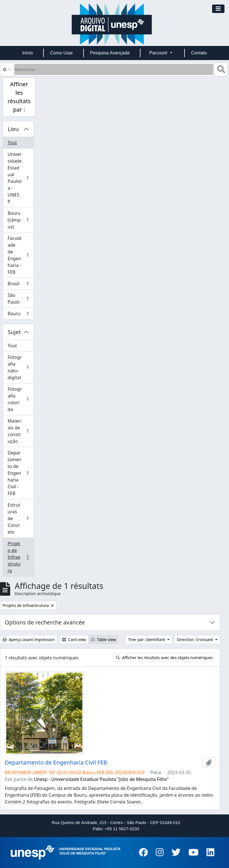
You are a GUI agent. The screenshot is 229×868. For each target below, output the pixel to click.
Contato (199, 53)
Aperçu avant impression (29, 640)
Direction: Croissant (195, 640)
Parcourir (159, 53)
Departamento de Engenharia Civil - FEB (20, 473)
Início (27, 53)
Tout (12, 143)
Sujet (14, 332)
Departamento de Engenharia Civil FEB (56, 763)
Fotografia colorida (20, 399)
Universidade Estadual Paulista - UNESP (20, 178)
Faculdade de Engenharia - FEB (20, 255)
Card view (74, 640)
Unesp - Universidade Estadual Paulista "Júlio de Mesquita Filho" (101, 779)
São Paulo (20, 299)
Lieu (13, 129)
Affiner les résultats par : (19, 97)
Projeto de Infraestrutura (20, 557)
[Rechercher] (114, 69)
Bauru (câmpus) (20, 220)
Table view (103, 640)
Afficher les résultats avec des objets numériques (164, 658)
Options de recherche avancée (45, 622)
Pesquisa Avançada (110, 53)
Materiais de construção (20, 431)
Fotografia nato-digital (20, 367)
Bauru (20, 315)
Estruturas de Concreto (20, 518)
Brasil (20, 285)
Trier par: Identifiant (147, 640)
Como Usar (62, 53)
